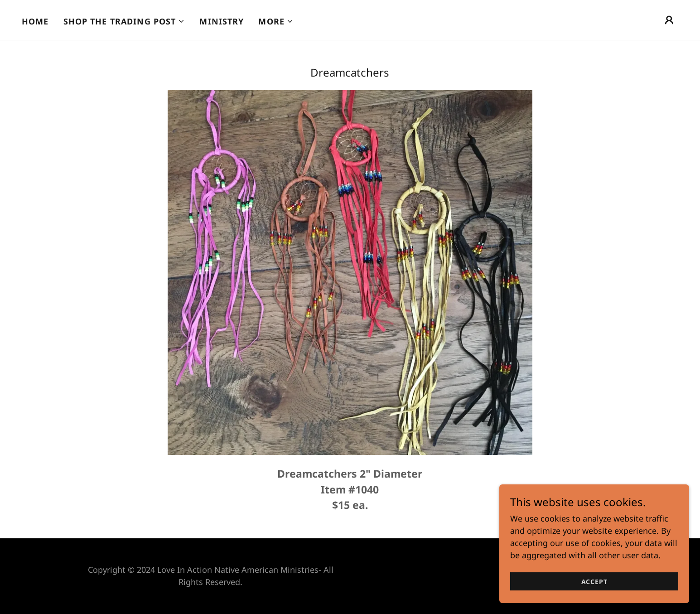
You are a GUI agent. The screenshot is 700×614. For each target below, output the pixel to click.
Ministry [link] (222, 21)
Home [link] (35, 21)
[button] (124, 21)
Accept (599, 582)
